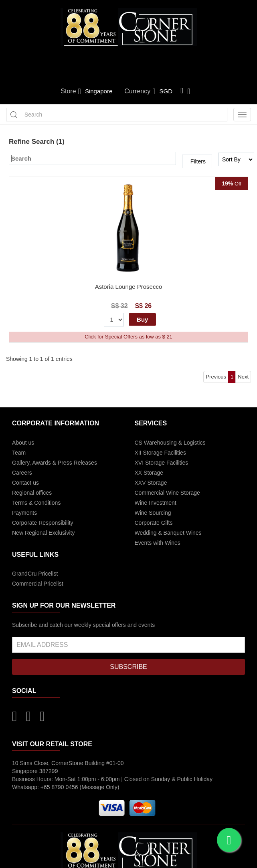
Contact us (25, 483)
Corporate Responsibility (43, 523)
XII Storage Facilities (160, 453)
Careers (22, 473)
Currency (140, 91)
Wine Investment (156, 503)
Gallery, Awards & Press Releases (55, 463)
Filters (198, 161)
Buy (142, 319)
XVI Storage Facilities (162, 463)
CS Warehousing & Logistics (170, 443)
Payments (24, 513)
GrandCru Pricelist (35, 574)
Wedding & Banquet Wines (168, 533)
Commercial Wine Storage (167, 493)
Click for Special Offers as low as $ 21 (128, 337)
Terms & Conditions (36, 503)
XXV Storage (151, 483)
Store (71, 91)
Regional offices (32, 493)
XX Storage (149, 473)
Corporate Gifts (154, 523)
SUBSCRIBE (128, 667)
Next (243, 377)
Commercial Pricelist (38, 584)
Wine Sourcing (153, 513)
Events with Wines (158, 543)
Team (19, 453)
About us (23, 443)
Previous (216, 377)
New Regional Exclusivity (43, 533)
